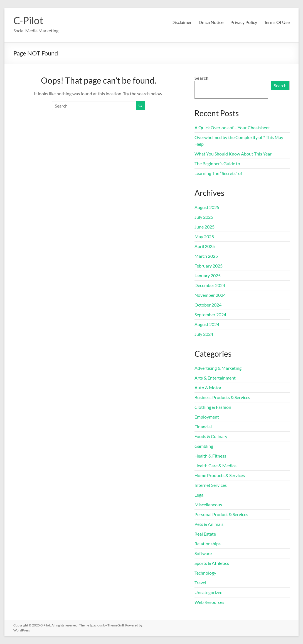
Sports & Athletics (212, 563)
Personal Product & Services (221, 514)
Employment (207, 417)
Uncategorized (209, 592)
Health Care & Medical (216, 466)
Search (201, 78)
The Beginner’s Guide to (217, 163)
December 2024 (210, 285)
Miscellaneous (208, 505)
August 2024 (207, 324)
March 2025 (206, 256)
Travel (200, 583)
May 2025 (204, 236)
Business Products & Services (222, 397)
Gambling (204, 446)
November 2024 (210, 295)
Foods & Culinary (211, 436)
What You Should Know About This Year (233, 154)
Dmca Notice (211, 22)
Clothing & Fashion (213, 407)
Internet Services (211, 485)
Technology (205, 573)
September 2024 (210, 314)
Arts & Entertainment (215, 378)
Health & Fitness (210, 456)
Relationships (208, 544)
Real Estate (205, 534)
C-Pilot (28, 20)
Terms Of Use (277, 22)
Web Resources (209, 602)
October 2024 (208, 305)
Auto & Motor (208, 387)
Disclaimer (182, 22)
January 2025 (208, 275)
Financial (203, 427)
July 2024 (204, 334)
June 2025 (205, 227)
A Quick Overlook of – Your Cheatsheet (232, 127)
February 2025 (209, 266)
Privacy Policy (244, 22)
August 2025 (207, 207)
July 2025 (204, 217)
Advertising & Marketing (218, 368)
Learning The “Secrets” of (218, 173)
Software (203, 553)
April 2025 (205, 246)
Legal (199, 495)
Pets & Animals (209, 524)
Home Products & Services (220, 475)
